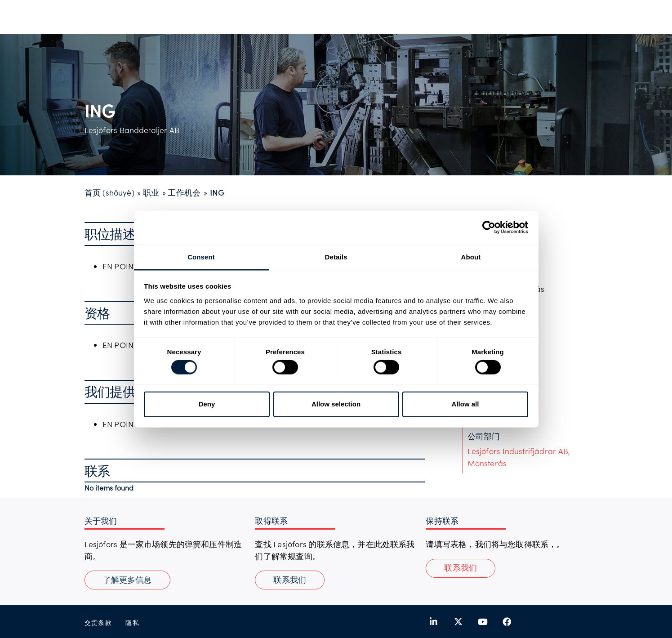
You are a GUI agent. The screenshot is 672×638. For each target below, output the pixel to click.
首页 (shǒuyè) (109, 192)
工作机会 (184, 192)
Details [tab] (336, 257)
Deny (207, 404)
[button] (461, 568)
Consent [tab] (201, 257)
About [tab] (471, 257)
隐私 (132, 622)
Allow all (465, 404)
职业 (151, 192)
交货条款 (98, 622)
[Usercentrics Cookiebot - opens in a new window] (489, 228)
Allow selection (336, 404)
